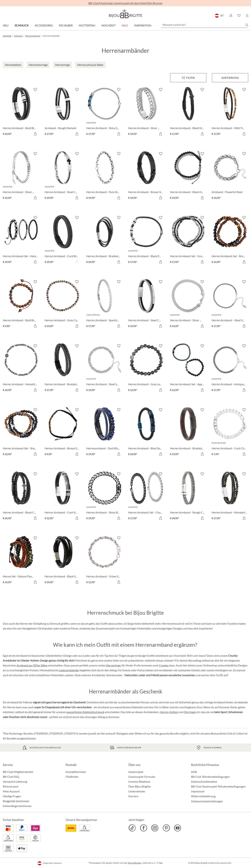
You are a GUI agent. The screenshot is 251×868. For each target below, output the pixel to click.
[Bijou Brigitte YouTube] (178, 828)
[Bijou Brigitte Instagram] (155, 828)
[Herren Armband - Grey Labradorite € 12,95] (146, 368)
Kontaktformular (76, 772)
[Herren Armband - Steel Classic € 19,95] (146, 304)
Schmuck (22, 25)
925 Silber (66, 25)
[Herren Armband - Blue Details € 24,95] (146, 432)
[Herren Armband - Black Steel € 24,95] (63, 561)
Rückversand (11, 786)
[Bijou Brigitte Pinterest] (166, 828)
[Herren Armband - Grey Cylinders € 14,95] (63, 304)
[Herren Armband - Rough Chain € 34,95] (188, 497)
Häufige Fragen (12, 796)
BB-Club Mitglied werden (18, 772)
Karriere (133, 796)
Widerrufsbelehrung (203, 796)
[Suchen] (247, 25)
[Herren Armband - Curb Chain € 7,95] (230, 432)
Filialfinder (72, 777)
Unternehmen (137, 791)
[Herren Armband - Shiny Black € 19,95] (105, 497)
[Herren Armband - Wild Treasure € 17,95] (230, 112)
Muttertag (87, 25)
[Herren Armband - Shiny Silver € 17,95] (105, 112)
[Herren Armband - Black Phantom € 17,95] (146, 240)
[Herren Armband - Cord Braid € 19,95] (63, 240)
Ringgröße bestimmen (16, 801)
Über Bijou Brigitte (140, 786)
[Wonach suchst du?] (205, 25)
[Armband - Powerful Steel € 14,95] (230, 176)
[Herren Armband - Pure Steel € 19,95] (105, 176)
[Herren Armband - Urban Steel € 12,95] (105, 561)
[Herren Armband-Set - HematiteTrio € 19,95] (21, 240)
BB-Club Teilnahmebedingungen (210, 777)
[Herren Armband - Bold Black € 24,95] (21, 112)
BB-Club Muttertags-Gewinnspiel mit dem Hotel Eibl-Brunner (125, 3)
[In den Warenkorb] (35, 134)
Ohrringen (190, 712)
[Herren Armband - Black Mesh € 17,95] (188, 112)
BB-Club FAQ (11, 777)
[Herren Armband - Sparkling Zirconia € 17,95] (105, 304)
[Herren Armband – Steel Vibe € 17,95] (230, 304)
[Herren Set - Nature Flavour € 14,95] (21, 561)
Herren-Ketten (169, 712)
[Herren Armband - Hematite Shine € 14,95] (21, 368)
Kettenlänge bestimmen (17, 806)
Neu (6, 25)
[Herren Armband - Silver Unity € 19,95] (146, 112)
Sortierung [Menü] (230, 78)
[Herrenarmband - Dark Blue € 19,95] (105, 432)
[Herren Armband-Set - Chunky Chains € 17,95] (146, 497)
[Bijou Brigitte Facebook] (144, 828)
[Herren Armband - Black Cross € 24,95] (21, 497)
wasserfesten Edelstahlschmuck (85, 712)
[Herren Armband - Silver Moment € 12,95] (21, 176)
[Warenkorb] (247, 16)
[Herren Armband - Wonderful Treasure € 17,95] (230, 497)
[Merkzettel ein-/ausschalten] (35, 90)
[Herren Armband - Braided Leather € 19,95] (188, 432)
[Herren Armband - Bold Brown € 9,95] (21, 304)
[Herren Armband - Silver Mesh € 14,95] (188, 304)
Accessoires (44, 25)
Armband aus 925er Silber (32, 665)
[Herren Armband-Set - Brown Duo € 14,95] (230, 240)
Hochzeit (109, 25)
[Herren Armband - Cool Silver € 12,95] (63, 497)
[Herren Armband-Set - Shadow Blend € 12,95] (21, 432)
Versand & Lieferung (15, 781)
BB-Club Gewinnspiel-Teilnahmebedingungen (218, 786)
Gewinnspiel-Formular (142, 777)
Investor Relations (139, 781)
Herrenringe (113, 665)
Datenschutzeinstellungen (207, 801)
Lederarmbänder (69, 670)
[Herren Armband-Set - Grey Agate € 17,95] (188, 240)
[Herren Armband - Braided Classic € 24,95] (105, 240)
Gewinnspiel (136, 772)
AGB (194, 772)
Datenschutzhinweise (204, 781)
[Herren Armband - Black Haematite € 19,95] (188, 176)
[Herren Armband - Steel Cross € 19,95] (63, 176)
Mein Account (11, 791)
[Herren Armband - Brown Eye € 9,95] (63, 432)
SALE (125, 25)
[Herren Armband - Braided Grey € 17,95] (63, 368)
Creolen (164, 665)
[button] (231, 16)
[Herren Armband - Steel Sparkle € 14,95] (105, 368)
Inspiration (143, 25)
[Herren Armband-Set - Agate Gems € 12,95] (188, 368)
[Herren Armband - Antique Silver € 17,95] (230, 368)
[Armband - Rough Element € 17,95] (63, 112)
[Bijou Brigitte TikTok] (132, 828)
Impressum (198, 791)
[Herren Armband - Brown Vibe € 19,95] (146, 176)
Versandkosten (135, 863)
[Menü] (188, 78)
